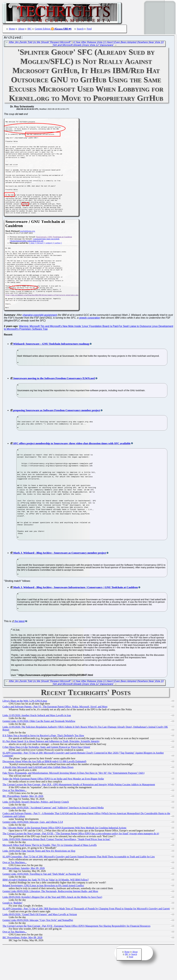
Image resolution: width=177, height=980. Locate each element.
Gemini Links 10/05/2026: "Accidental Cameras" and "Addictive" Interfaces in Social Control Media (53, 821)
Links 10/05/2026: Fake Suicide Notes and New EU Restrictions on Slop (39, 864)
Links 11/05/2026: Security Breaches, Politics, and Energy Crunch (36, 815)
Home (12, 29)
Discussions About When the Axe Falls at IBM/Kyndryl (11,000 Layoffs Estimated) (44, 774)
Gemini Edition (42, 29)
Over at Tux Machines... (15, 803)
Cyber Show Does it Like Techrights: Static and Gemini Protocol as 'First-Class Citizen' (46, 760)
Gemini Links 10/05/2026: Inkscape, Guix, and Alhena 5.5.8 (33, 835)
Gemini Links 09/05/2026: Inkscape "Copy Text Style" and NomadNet (38, 933)
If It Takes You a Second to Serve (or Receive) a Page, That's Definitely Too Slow (43, 748)
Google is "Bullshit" (13, 916)
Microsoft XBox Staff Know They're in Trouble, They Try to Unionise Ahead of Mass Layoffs (50, 858)
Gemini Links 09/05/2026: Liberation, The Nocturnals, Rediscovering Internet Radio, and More (50, 904)
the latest (20, 634)
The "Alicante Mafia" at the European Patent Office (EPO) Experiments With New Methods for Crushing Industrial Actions (64, 841)
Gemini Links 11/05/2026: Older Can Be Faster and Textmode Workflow (39, 734)
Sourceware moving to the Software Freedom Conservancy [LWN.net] (54, 379)
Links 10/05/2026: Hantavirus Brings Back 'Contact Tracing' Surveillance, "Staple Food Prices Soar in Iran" (57, 852)
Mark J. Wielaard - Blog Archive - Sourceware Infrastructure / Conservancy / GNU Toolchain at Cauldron (75, 600)
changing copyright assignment (40, 316)
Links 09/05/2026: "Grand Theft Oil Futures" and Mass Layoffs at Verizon (40, 927)
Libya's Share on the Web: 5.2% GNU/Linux (25, 714)
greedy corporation (90, 319)
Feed (89, 29)
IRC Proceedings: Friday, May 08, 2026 (22, 950)
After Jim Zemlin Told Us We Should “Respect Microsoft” (40, 43)
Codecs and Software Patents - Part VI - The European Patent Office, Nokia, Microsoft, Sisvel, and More (55, 720)
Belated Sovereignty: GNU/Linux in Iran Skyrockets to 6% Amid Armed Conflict (43, 898)
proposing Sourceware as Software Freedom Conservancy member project (57, 411)
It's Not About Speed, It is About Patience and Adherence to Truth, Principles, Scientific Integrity (51, 754)
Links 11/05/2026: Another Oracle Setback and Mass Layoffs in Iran (37, 728)
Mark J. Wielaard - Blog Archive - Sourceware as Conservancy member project (60, 566)
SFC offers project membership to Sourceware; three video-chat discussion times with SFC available (72, 445)
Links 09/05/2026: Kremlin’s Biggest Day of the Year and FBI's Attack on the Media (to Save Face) (52, 910)
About (21, 29)
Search (80, 29)
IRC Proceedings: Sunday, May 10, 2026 (23, 809)
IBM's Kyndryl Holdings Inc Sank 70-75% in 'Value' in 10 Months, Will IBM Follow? (46, 893)
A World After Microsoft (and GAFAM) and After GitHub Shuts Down (38, 780)
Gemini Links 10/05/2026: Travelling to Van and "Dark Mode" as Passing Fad (41, 887)
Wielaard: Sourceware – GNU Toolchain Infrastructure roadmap (51, 345)
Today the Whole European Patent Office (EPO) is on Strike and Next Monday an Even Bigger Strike (53, 792)
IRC (30, 29)
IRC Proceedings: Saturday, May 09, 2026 (24, 881)
